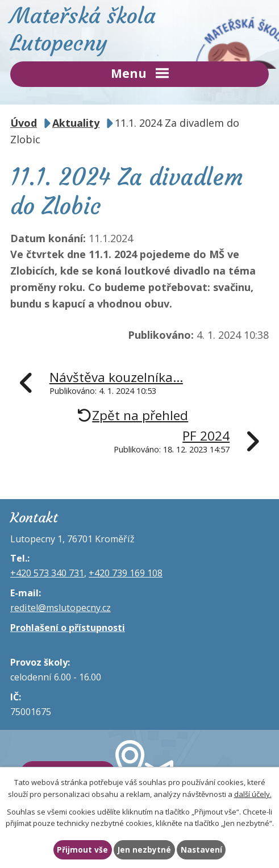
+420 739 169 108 (126, 573)
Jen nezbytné (144, 850)
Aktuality (76, 123)
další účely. (253, 794)
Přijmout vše (82, 850)
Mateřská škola (139, 29)
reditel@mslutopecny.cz (61, 608)
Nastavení (201, 850)
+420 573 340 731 (47, 573)
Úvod (24, 123)
